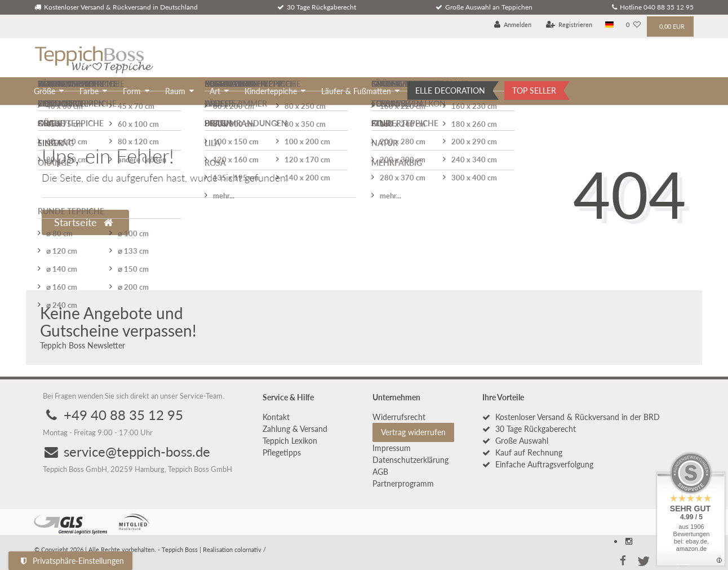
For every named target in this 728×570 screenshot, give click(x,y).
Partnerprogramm (403, 483)
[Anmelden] (513, 25)
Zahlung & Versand (295, 429)
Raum (175, 91)
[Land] (609, 25)
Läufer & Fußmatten (356, 91)
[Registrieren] (569, 25)
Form (132, 91)
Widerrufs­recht (399, 417)
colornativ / (250, 549)
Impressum (392, 448)
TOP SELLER (534, 90)
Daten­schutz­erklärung (410, 460)
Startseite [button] (83, 222)
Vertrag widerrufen (413, 432)
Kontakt (276, 417)
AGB (380, 472)
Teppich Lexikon (290, 441)
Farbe (89, 91)
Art (215, 91)
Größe (45, 91)
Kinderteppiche (271, 91)
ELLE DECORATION (450, 90)
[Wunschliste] (633, 25)
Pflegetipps (282, 452)
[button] (623, 560)
